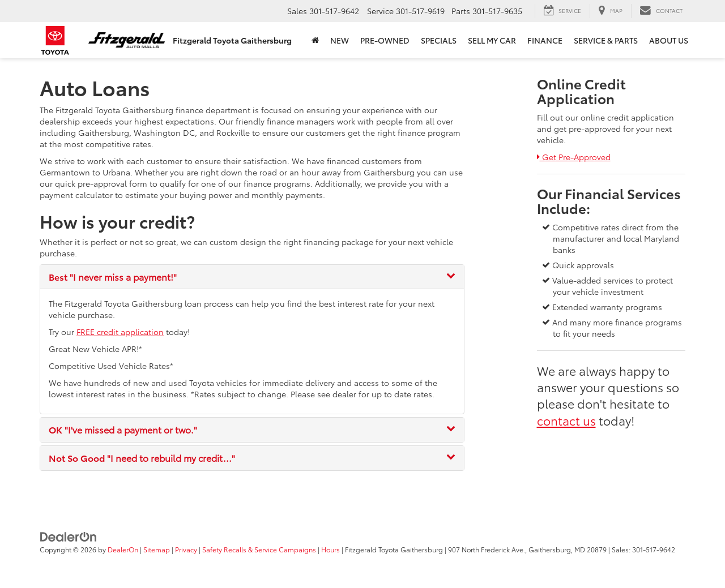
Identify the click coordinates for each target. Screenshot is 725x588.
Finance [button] (545, 40)
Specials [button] (439, 40)
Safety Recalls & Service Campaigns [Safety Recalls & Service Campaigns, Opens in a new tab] (259, 549)
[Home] (315, 40)
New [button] (340, 40)
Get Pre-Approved (574, 157)
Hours (330, 549)
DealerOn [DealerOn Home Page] (123, 549)
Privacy (186, 549)
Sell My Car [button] (492, 40)
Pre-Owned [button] (385, 40)
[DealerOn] (69, 535)
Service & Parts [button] (606, 40)
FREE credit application (120, 332)
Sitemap (157, 549)
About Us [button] (669, 40)
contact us (566, 420)
